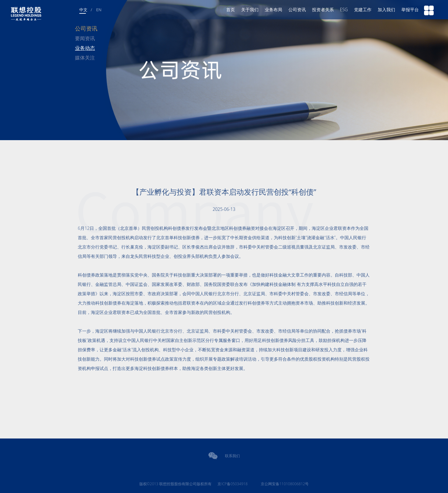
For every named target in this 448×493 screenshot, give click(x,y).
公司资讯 (297, 9)
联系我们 (232, 456)
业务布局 (273, 9)
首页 (231, 9)
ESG (344, 9)
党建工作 (363, 9)
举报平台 (410, 9)
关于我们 (250, 9)
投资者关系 (323, 9)
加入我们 (386, 9)
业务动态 (85, 48)
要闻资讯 (85, 38)
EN (99, 10)
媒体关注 (85, 58)
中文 (83, 10)
